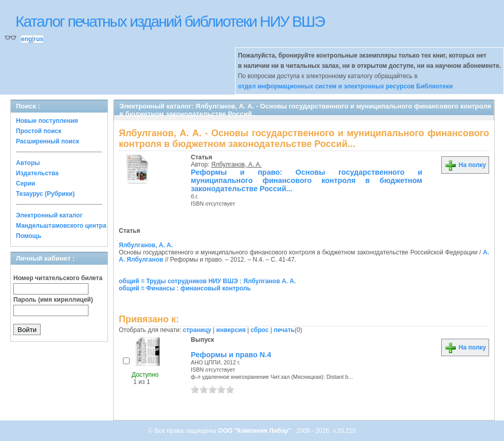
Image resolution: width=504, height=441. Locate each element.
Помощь (29, 236)
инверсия (231, 330)
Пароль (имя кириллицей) (53, 300)
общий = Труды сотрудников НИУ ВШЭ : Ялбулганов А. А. (207, 281)
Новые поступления (47, 121)
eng (26, 39)
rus (38, 39)
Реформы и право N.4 (231, 355)
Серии (25, 183)
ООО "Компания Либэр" (255, 431)
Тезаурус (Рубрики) (45, 194)
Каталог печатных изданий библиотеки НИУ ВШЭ (170, 21)
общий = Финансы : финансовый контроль (185, 288)
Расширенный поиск (48, 141)
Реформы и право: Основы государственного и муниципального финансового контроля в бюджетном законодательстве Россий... (307, 180)
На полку (465, 165)
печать (284, 330)
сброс (259, 330)
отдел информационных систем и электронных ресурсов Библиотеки (346, 86)
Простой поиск (39, 131)
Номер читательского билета (58, 278)
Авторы (28, 163)
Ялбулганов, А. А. (237, 164)
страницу (197, 330)
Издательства (37, 173)
